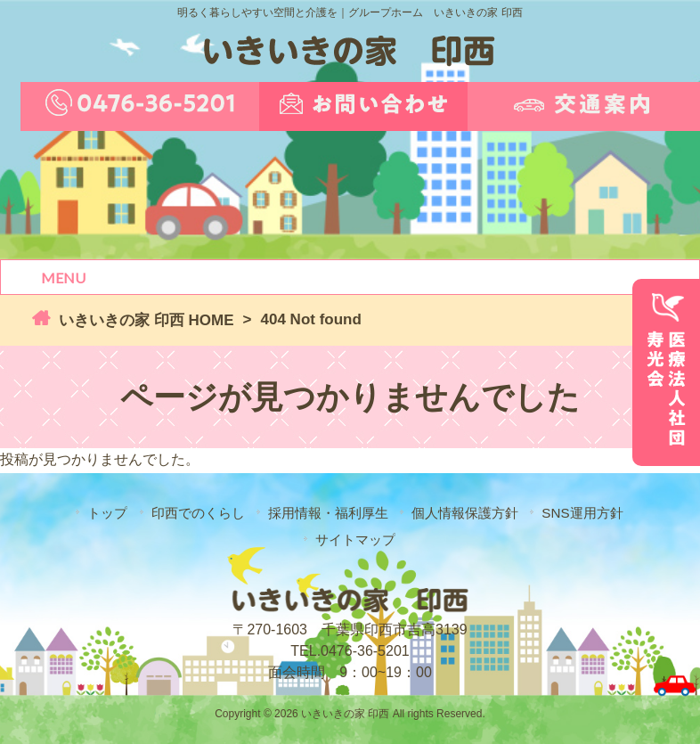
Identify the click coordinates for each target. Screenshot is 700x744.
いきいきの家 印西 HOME (144, 320)
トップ (107, 513)
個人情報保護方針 (465, 513)
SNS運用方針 (582, 513)
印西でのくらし (198, 513)
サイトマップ (355, 540)
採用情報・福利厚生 (328, 513)
